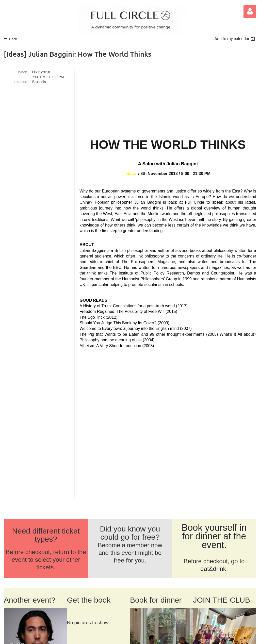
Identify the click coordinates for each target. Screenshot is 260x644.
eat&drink (213, 420)
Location (20, 82)
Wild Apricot (196, 637)
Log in (250, 11)
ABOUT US (16, 553)
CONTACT (44, 553)
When (22, 72)
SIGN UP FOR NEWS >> (213, 605)
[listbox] (235, 39)
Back (13, 39)
